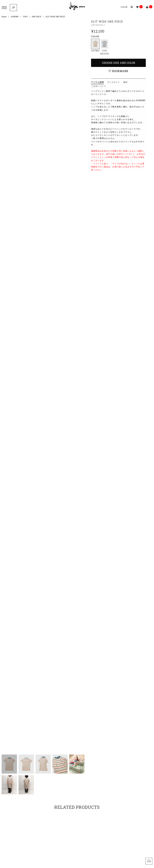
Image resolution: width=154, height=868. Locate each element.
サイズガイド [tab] (114, 82)
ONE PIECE (37, 17)
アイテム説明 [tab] (97, 82)
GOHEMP (15, 17)
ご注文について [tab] (99, 86)
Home (4, 17)
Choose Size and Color (118, 63)
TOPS (25, 17)
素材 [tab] (125, 82)
